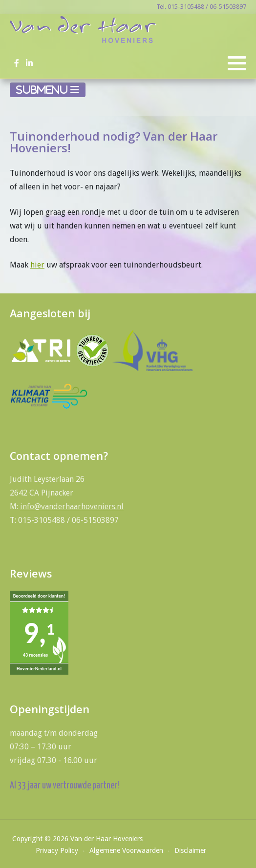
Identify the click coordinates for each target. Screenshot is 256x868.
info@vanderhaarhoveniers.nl (72, 506)
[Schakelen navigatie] (48, 90)
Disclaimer (190, 850)
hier (37, 265)
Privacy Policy (57, 850)
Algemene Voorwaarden (126, 850)
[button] (237, 63)
